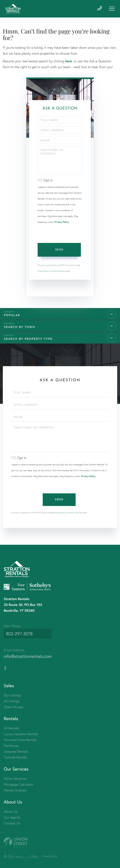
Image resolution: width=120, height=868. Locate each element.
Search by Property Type (28, 341)
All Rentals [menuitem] (11, 728)
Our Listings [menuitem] (13, 695)
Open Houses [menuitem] (14, 706)
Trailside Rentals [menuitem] (15, 757)
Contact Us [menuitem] (12, 823)
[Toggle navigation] (112, 9)
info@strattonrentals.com (30, 655)
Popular (12, 318)
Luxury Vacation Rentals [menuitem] (21, 733)
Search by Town (20, 330)
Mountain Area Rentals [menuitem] (20, 739)
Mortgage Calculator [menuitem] (19, 784)
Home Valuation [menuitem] (15, 778)
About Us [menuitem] (11, 811)
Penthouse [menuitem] (11, 745)
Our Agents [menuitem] (12, 817)
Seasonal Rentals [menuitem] (16, 751)
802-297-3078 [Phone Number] (19, 634)
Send (59, 252)
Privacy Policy (62, 224)
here (68, 63)
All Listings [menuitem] (12, 700)
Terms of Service (59, 273)
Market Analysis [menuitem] (15, 790)
